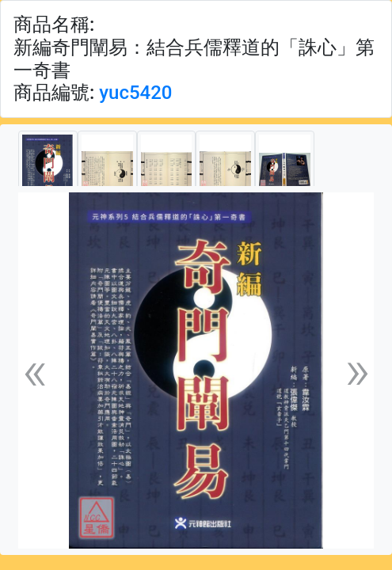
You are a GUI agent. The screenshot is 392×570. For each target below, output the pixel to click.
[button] (35, 370)
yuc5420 (135, 93)
